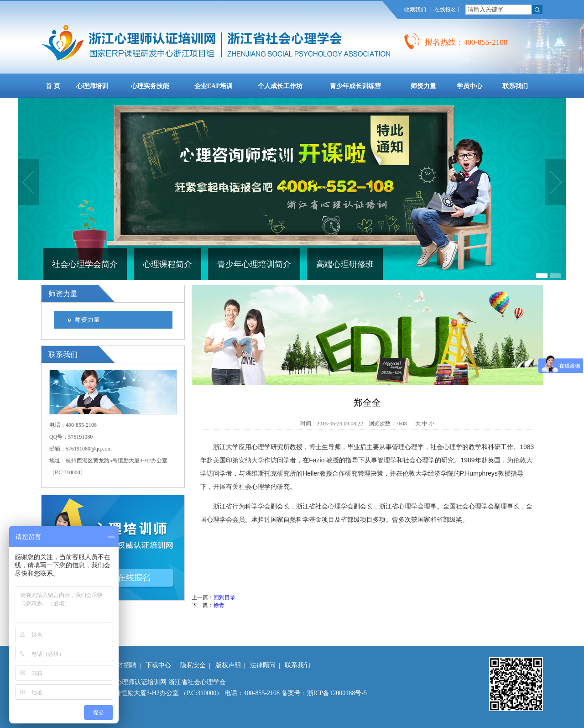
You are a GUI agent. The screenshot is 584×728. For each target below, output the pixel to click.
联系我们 (297, 665)
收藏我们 (415, 10)
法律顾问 (263, 665)
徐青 (219, 605)
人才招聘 (124, 665)
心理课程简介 (167, 264)
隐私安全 (193, 665)
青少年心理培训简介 (254, 264)
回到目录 (224, 597)
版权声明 (228, 665)
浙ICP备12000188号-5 (337, 693)
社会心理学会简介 (85, 264)
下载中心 (158, 665)
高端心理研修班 (345, 264)
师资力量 (87, 320)
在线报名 (445, 10)
